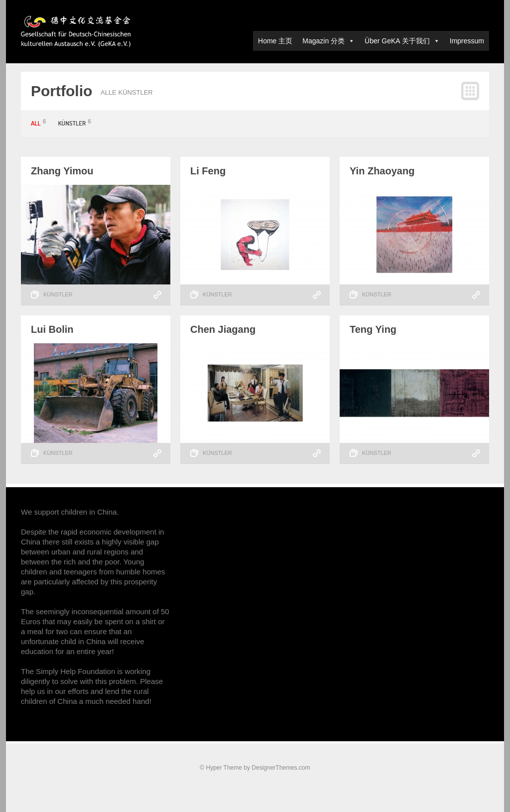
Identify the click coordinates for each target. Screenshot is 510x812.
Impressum (467, 41)
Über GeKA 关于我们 (402, 41)
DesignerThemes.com (281, 768)
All (38, 123)
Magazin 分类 (328, 41)
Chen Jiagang (223, 329)
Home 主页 (275, 41)
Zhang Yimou (62, 171)
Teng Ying (373, 329)
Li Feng (208, 171)
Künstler (75, 123)
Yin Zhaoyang (382, 171)
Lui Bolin (52, 329)
